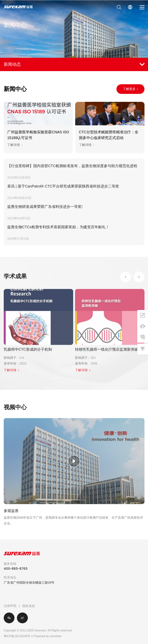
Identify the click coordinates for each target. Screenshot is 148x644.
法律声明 (10, 606)
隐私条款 (29, 606)
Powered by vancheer (48, 636)
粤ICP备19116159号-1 (18, 636)
